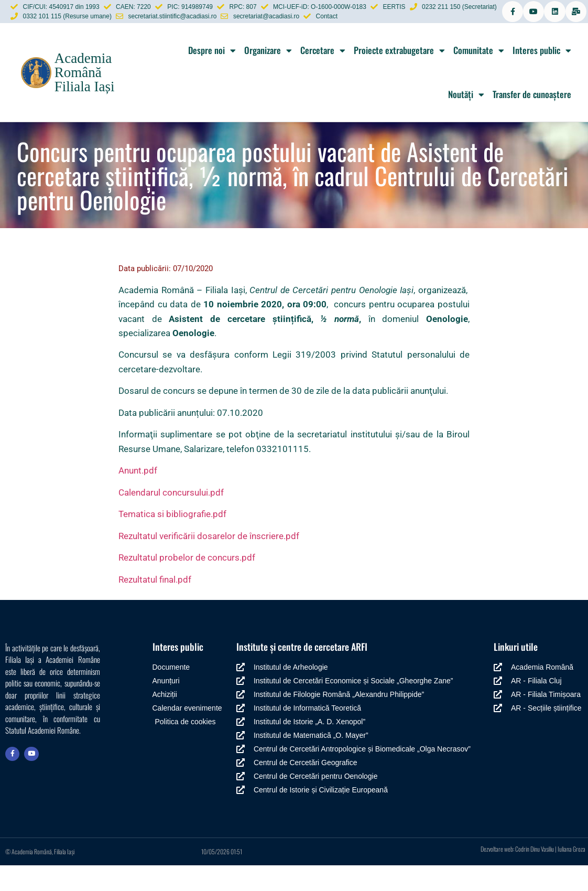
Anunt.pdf (138, 496)
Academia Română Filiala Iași (85, 98)
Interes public (542, 76)
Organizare (268, 76)
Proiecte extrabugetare (399, 76)
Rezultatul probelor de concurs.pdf (187, 584)
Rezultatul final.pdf (155, 605)
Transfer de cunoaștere (532, 120)
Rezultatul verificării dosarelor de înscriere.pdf (209, 562)
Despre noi (212, 76)
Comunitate (479, 76)
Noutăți (466, 120)
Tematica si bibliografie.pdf (172, 540)
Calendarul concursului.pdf (171, 518)
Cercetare (323, 76)
